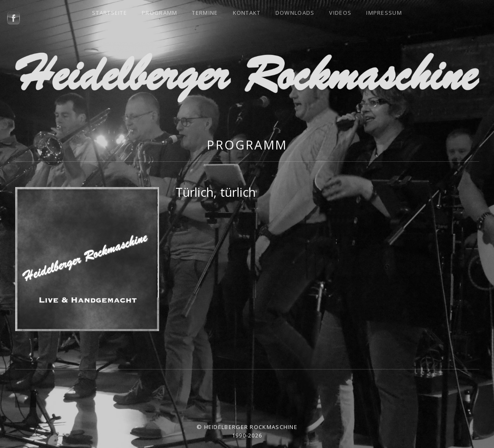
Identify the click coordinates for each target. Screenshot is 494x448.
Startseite (109, 13)
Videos (340, 13)
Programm (159, 13)
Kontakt (247, 13)
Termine (205, 13)
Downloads (295, 13)
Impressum (384, 13)
